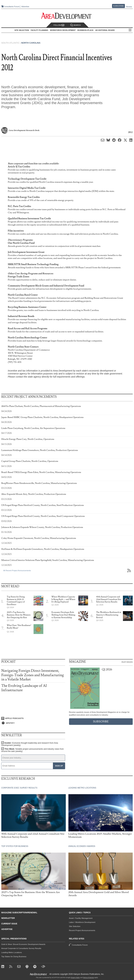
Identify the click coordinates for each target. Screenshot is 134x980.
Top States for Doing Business (14, 957)
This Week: (32, 750)
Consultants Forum (11, 7)
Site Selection (75, 926)
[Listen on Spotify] (33, 723)
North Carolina (31, 43)
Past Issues (127, 662)
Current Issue (9, 924)
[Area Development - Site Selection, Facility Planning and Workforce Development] (67, 16)
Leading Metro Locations (12, 952)
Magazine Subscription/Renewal (19, 913)
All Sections (130, 30)
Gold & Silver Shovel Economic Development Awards (23, 944)
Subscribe (119, 6)
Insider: (30, 744)
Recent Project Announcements (82, 930)
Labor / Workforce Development (82, 922)
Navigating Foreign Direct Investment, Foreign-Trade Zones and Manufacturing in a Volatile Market (32, 675)
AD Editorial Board (105, 30)
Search (76, 25)
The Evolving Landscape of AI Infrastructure (24, 688)
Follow (59, 25)
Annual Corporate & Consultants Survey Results (21, 948)
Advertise (25, 7)
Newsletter (8, 918)
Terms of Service (88, 978)
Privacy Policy (75, 978)
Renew (129, 7)
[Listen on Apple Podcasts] (33, 718)
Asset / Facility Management (81, 918)
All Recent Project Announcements (17, 571)
